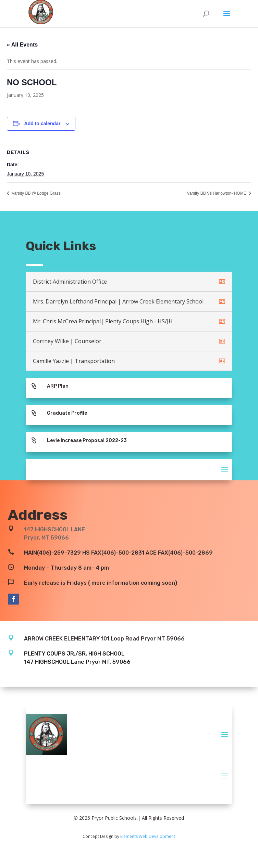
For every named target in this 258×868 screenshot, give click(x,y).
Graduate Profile (67, 413)
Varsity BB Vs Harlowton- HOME (217, 193)
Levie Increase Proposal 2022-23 (87, 441)
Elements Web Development (148, 836)
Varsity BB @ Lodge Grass (36, 193)
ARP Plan (58, 386)
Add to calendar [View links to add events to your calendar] (42, 124)
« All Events (22, 45)
